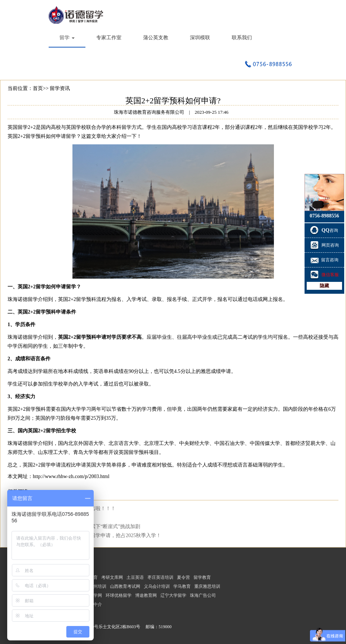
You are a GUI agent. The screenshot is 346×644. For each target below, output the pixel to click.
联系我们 (242, 38)
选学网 (96, 595)
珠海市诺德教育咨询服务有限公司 (77, 14)
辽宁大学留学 (173, 595)
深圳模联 (200, 38)
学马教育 (182, 586)
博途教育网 (146, 595)
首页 (38, 88)
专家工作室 (109, 38)
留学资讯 (60, 88)
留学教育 (202, 577)
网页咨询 (324, 245)
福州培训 (98, 586)
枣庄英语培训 (160, 577)
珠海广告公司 (203, 595)
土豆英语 (135, 577)
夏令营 (183, 577)
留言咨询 (325, 260)
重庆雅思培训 (207, 586)
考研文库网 (112, 577)
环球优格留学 (119, 595)
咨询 (324, 230)
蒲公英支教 (156, 38)
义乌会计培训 (157, 586)
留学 (67, 38)
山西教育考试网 (125, 586)
